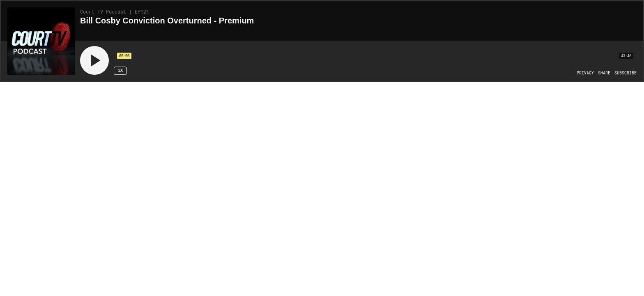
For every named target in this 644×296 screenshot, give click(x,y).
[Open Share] (604, 73)
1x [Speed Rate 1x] (120, 71)
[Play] (94, 60)
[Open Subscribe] (626, 73)
